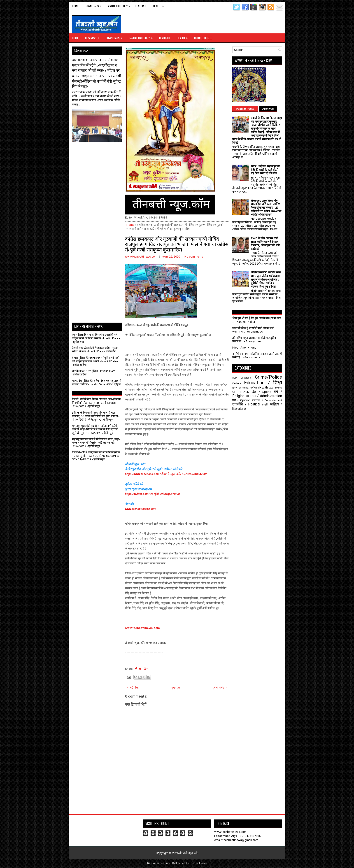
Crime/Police (268, 377)
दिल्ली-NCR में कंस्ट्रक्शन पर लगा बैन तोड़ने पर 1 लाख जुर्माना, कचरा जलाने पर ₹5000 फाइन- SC (97, 456)
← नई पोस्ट (133, 688)
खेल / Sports (261, 392)
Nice (235, 348)
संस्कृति (265, 405)
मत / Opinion (241, 400)
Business (94, 37)
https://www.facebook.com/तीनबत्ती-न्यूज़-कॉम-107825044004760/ (166, 474)
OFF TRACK (241, 392)
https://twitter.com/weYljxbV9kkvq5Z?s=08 (152, 494)
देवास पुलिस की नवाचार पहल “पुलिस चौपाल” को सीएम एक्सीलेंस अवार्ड (96, 360)
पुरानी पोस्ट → (220, 688)
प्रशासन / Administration (264, 396)
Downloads (94, 5)
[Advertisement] (98, 153)
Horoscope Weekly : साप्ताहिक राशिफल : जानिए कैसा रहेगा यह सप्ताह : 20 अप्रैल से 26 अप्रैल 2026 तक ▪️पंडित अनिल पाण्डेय (266, 208)
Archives (268, 109)
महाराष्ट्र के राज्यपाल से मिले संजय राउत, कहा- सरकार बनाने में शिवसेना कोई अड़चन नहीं (96, 441)
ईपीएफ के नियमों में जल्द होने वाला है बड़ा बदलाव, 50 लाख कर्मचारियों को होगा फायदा (95, 414)
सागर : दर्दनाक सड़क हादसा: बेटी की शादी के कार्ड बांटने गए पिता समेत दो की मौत (266, 170)
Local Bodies (275, 388)
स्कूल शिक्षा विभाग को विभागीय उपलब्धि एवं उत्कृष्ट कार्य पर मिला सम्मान (95, 336)
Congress (246, 378)
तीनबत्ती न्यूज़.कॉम (189, 853)
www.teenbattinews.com (141, 509)
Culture (237, 383)
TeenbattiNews (198, 863)
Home (75, 6)
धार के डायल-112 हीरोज (85, 371)
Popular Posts (245, 109)
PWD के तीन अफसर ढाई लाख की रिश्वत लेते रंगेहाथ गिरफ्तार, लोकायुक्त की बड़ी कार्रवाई (265, 244)
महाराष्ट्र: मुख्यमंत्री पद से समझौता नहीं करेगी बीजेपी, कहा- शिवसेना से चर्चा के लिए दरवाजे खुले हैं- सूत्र (95, 429)
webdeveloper (162, 863)
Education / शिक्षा (263, 383)
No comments (194, 257)
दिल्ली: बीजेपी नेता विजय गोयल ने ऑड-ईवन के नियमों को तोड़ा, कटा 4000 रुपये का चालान (96, 401)
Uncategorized (203, 38)
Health (160, 5)
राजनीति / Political (246, 404)
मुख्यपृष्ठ (176, 688)
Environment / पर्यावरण (246, 388)
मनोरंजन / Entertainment (267, 400)
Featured (141, 6)
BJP (234, 378)
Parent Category (119, 5)
